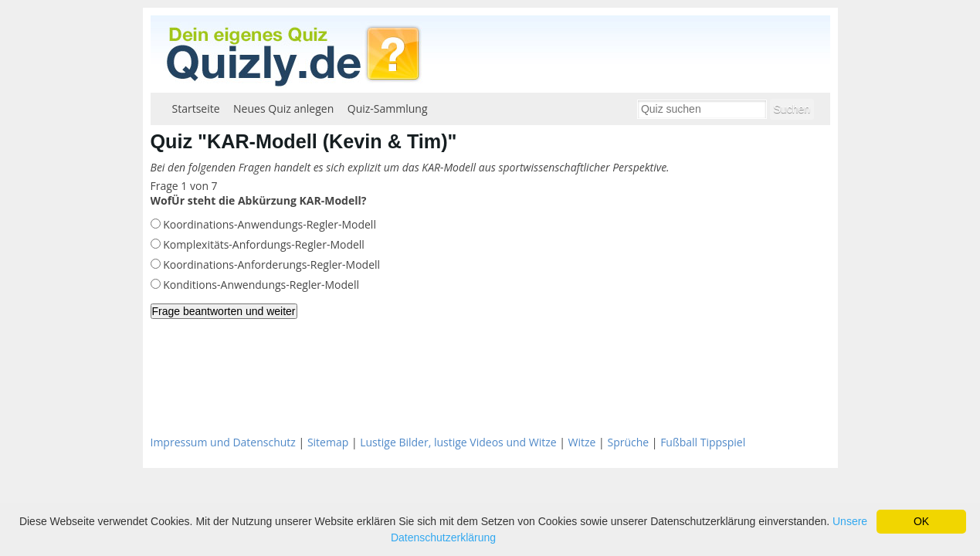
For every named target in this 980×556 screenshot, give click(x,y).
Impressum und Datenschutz (223, 442)
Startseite (196, 108)
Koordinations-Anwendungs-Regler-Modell (268, 224)
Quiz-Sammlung (388, 108)
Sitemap (328, 442)
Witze (582, 442)
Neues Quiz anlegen (283, 108)
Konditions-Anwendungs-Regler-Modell (260, 285)
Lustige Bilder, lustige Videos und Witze (458, 442)
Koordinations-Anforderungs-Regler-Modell (271, 264)
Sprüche (628, 442)
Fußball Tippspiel (703, 442)
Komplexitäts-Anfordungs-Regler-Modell (263, 244)
